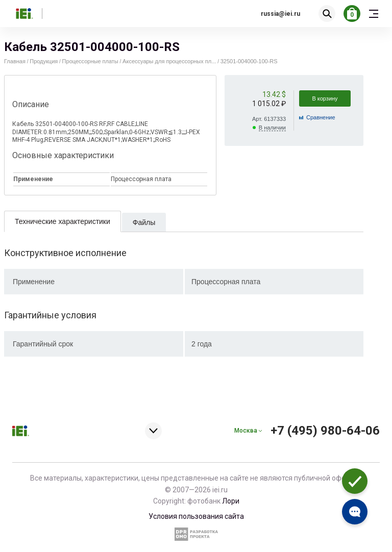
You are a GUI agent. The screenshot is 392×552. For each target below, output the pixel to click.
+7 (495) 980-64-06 (325, 431)
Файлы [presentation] (144, 222)
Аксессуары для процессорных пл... (169, 61)
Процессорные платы (90, 61)
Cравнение (321, 117)
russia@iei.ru (280, 14)
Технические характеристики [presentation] (63, 221)
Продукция (44, 61)
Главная (15, 61)
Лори (231, 501)
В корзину (325, 98)
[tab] (63, 221)
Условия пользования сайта (196, 516)
